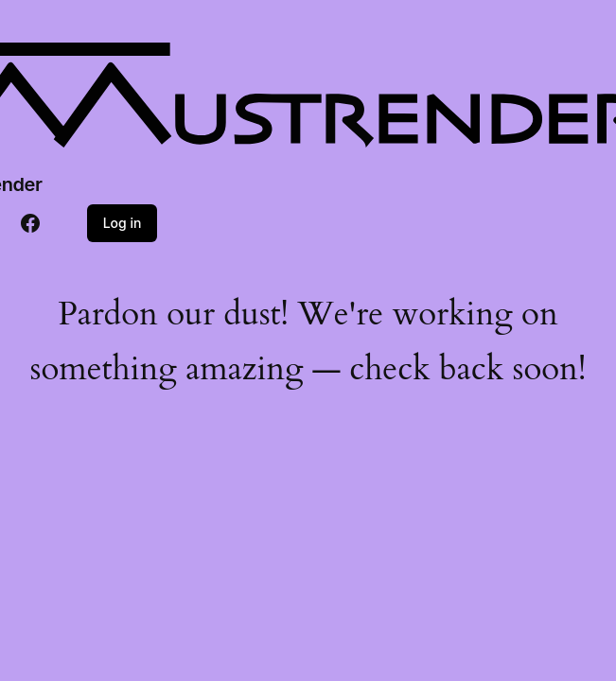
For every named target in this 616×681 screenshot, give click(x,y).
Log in (123, 223)
